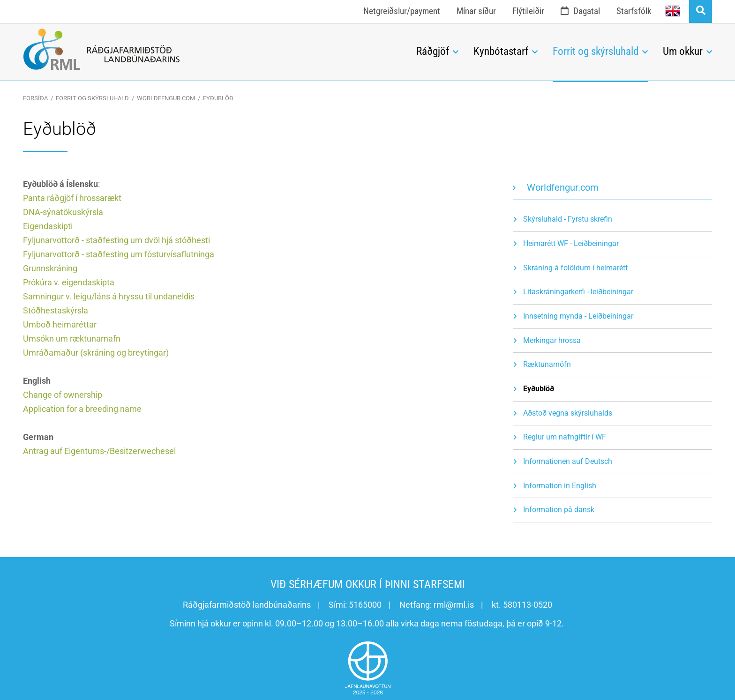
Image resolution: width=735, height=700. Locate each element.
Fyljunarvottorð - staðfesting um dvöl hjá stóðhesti (116, 240)
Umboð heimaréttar (60, 324)
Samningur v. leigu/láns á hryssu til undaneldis (109, 296)
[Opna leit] (701, 11)
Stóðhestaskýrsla (56, 310)
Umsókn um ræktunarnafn (72, 339)
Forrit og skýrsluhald (92, 98)
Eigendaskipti (48, 226)
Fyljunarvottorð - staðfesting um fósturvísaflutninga (119, 254)
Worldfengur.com (166, 98)
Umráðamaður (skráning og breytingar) (96, 353)
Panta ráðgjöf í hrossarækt (72, 198)
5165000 (365, 605)
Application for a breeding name (82, 409)
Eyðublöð (218, 98)
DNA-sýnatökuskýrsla (63, 212)
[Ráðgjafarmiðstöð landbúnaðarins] (213, 49)
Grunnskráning (50, 268)
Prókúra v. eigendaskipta (69, 282)
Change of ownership (63, 395)
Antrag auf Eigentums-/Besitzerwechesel (99, 451)
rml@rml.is (454, 605)
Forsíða (35, 98)
